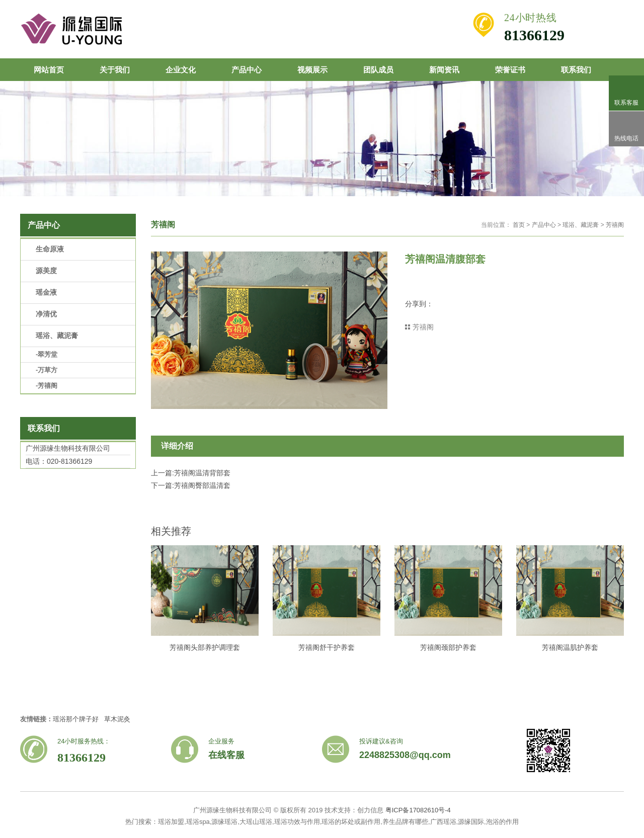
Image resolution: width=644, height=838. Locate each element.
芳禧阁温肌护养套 (570, 647)
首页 (519, 225)
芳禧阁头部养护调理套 (205, 647)
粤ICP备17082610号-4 (418, 810)
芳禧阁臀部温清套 (202, 485)
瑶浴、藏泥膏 (581, 225)
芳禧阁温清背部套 (202, 473)
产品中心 (544, 225)
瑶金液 (46, 292)
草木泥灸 (117, 719)
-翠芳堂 (47, 354)
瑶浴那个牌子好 (76, 719)
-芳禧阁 (47, 386)
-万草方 (47, 370)
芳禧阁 (615, 225)
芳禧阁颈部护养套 (448, 647)
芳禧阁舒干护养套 (327, 647)
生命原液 (50, 249)
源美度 (46, 271)
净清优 (46, 314)
